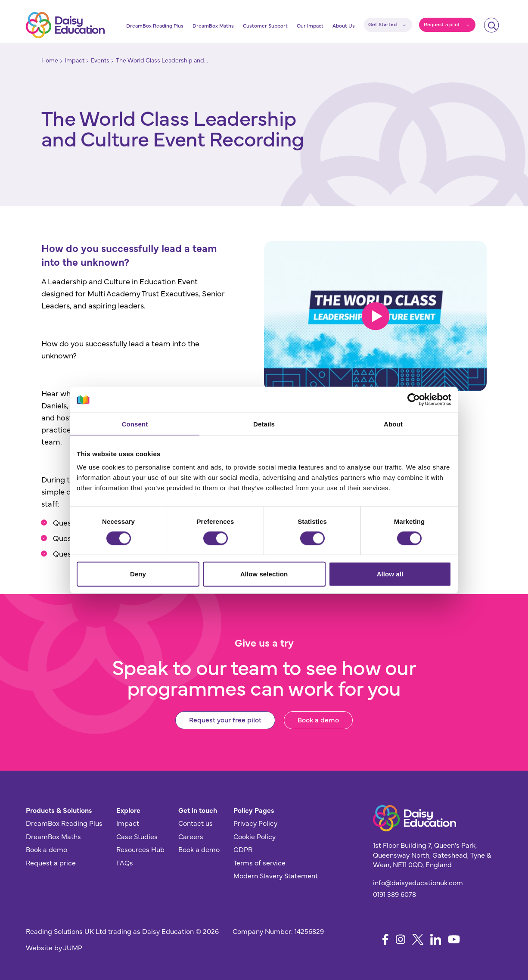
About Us (344, 25)
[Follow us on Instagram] (401, 939)
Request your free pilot (225, 719)
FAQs (125, 862)
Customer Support (265, 25)
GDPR (243, 849)
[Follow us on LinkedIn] (436, 939)
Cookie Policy (255, 836)
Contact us (196, 823)
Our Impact (310, 25)
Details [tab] (264, 424)
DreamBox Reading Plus (155, 25)
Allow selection (264, 574)
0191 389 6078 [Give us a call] (394, 894)
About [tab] (393, 424)
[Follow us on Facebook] (385, 939)
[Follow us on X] (418, 939)
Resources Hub (140, 849)
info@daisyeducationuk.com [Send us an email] (418, 882)
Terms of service (259, 862)
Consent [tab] (135, 424)
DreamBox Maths (213, 25)
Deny (138, 574)
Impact (128, 823)
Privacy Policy (255, 823)
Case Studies (137, 836)
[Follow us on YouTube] (454, 939)
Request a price (51, 862)
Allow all (390, 574)
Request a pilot (442, 24)
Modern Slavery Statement (276, 875)
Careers (191, 836)
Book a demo (318, 719)
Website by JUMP (54, 947)
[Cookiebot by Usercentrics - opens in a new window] (414, 399)
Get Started (382, 24)
